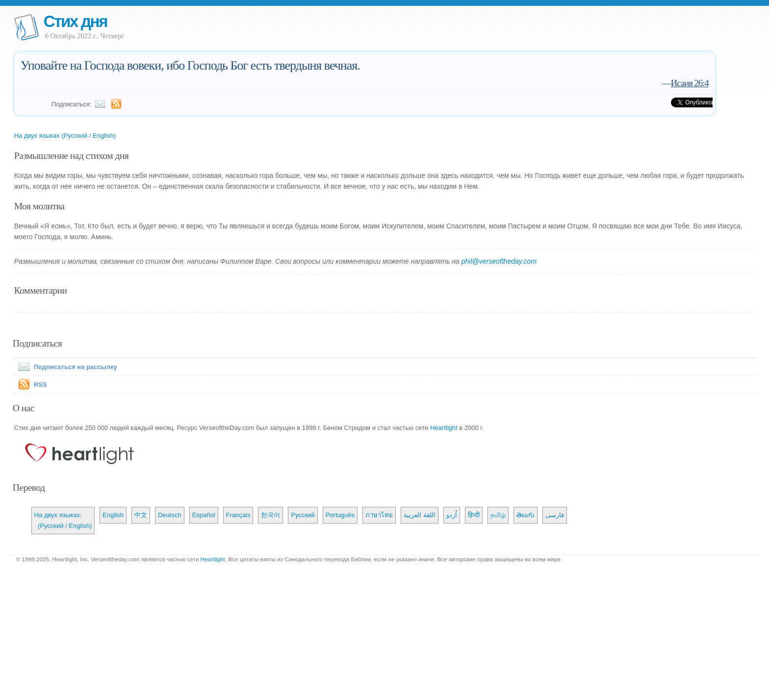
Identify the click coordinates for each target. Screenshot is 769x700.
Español (204, 515)
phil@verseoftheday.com (499, 261)
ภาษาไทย (379, 515)
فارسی (555, 515)
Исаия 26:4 (690, 83)
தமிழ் (498, 515)
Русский (303, 515)
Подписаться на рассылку (66, 367)
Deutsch (170, 515)
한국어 (270, 515)
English (113, 515)
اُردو (452, 515)
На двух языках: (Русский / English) (63, 520)
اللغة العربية (420, 515)
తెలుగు (525, 515)
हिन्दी (474, 515)
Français (238, 515)
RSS (40, 385)
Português (340, 515)
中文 (141, 515)
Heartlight (444, 428)
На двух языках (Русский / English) (65, 136)
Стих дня (75, 21)
